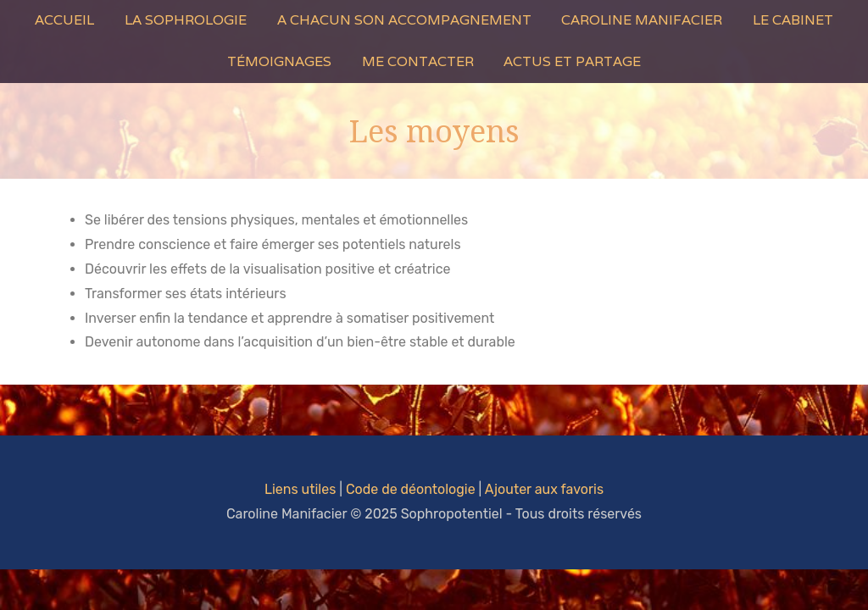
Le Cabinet (793, 20)
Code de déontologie (411, 489)
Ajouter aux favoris (544, 489)
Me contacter (418, 61)
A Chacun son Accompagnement (404, 20)
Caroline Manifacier (642, 20)
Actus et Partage (572, 61)
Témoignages (279, 61)
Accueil (64, 20)
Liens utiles (300, 489)
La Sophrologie (186, 20)
